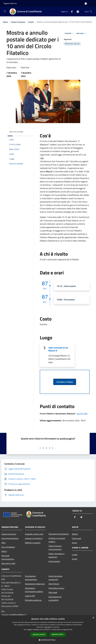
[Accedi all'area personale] (86, 4)
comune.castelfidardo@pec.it (14, 615)
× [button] (93, 618)
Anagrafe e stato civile (34, 534)
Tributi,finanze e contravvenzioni (55, 548)
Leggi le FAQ (30, 596)
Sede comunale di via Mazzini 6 (58, 349)
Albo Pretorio (54, 584)
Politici (4, 551)
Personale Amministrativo (8, 557)
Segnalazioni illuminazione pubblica (34, 590)
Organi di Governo (9, 534)
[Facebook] (71, 11)
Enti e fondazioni (8, 547)
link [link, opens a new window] (71, 630)
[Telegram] (77, 11)
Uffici (4, 543)
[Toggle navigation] (5, 11)
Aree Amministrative (10, 538)
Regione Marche (10, 3)
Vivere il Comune (18, 22)
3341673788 (82, 414)
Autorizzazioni (54, 561)
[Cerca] (91, 12)
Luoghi (75, 555)
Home (5, 22)
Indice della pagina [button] (16, 132)
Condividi (70, 33)
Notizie (75, 534)
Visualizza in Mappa (65, 382)
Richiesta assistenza (33, 600)
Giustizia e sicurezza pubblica (57, 540)
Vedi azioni (82, 33)
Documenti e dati (8, 563)
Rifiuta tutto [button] (58, 634)
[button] (48, 640)
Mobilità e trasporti (33, 543)
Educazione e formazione (59, 534)
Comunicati (77, 538)
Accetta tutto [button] (39, 635)
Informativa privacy (56, 588)
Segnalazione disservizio (35, 584)
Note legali (53, 592)
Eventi (31, 22)
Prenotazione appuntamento (31, 578)
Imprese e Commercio (34, 538)
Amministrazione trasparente (55, 578)
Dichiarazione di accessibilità (55, 598)
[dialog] (48, 630)
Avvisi (74, 543)
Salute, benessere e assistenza (56, 555)
